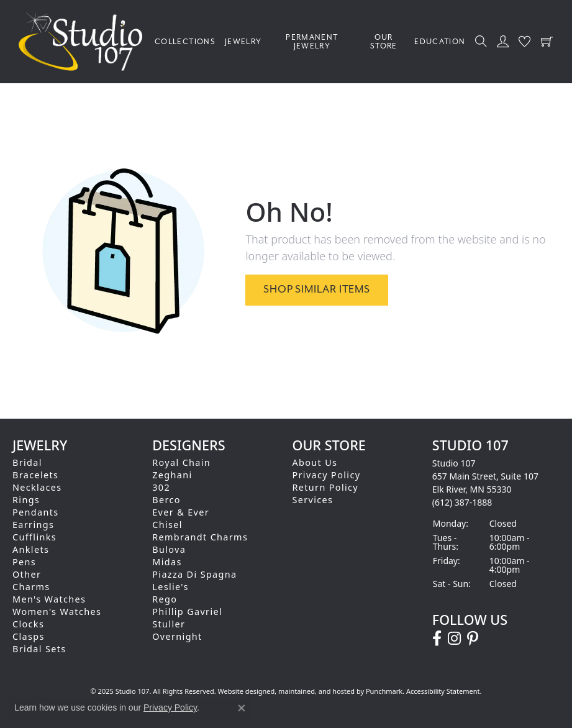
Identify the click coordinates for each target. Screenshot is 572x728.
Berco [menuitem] (166, 500)
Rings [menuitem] (26, 500)
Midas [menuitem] (167, 562)
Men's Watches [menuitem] (49, 599)
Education (440, 42)
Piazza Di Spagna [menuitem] (194, 574)
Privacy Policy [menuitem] (327, 475)
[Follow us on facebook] (437, 639)
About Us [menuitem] (315, 462)
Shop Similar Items (316, 289)
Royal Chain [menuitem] (181, 462)
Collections (185, 42)
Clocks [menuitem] (28, 624)
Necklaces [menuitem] (37, 487)
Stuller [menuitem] (169, 624)
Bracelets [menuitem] (35, 475)
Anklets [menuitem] (31, 549)
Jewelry (243, 42)
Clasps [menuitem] (29, 636)
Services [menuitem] (313, 500)
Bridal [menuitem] (27, 462)
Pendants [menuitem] (36, 512)
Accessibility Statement (443, 691)
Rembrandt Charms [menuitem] (200, 537)
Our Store (384, 42)
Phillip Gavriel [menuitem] (187, 612)
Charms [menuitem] (31, 587)
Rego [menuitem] (165, 599)
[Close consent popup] (242, 708)
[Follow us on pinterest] (473, 639)
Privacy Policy (170, 708)
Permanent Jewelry (312, 42)
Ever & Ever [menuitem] (181, 512)
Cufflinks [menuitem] (34, 537)
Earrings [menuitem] (33, 525)
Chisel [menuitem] (167, 525)
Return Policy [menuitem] (326, 487)
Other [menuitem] (27, 574)
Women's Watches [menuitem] (57, 612)
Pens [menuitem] (24, 562)
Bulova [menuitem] (169, 549)
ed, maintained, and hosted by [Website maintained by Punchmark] (316, 691)
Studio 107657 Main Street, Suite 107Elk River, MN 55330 (485, 483)
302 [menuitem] (161, 487)
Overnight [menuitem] (177, 636)
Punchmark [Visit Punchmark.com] (384, 691)
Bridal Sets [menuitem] (39, 649)
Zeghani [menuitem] (172, 475)
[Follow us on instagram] (454, 639)
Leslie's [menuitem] (170, 587)
